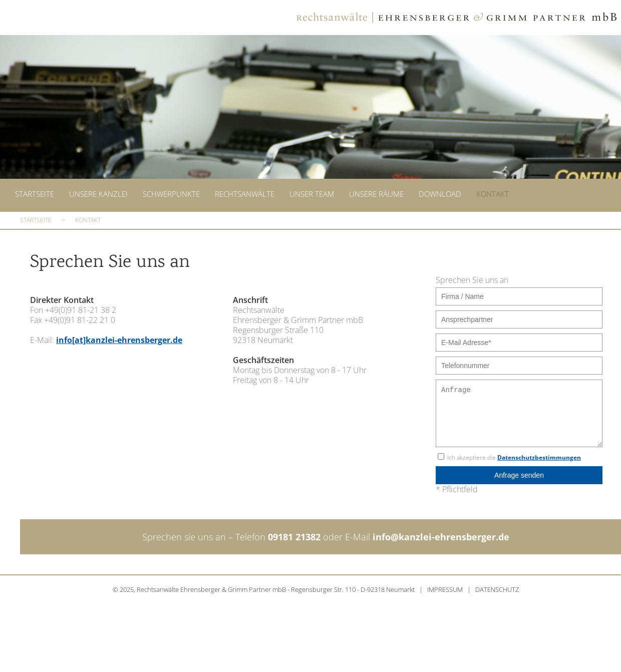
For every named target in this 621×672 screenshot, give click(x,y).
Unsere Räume (376, 193)
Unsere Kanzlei (98, 193)
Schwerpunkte (171, 193)
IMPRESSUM (445, 586)
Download (440, 193)
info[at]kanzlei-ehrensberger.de (119, 337)
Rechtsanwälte (245, 193)
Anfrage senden (519, 472)
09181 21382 (294, 534)
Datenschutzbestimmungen (539, 454)
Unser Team (312, 193)
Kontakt (493, 193)
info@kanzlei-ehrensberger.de (441, 534)
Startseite (35, 193)
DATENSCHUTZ (497, 586)
